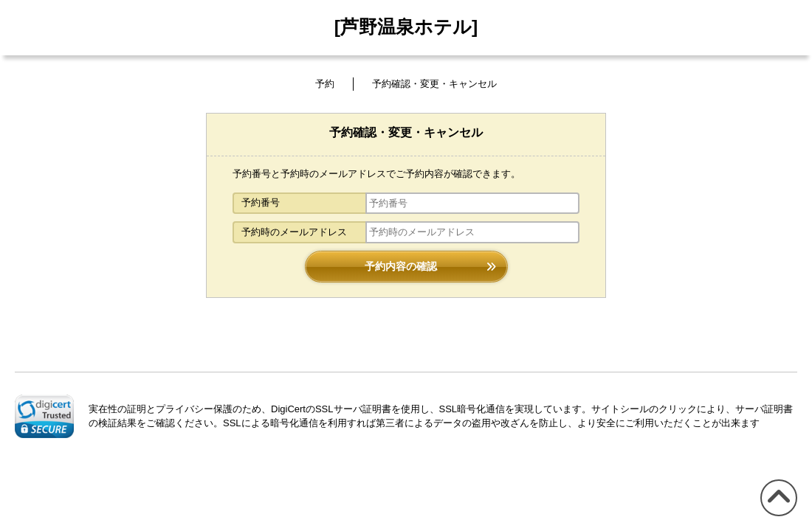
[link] (44, 416)
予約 (325, 84)
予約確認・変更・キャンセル (434, 84)
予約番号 (261, 202)
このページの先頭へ (776, 516)
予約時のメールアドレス (294, 232)
